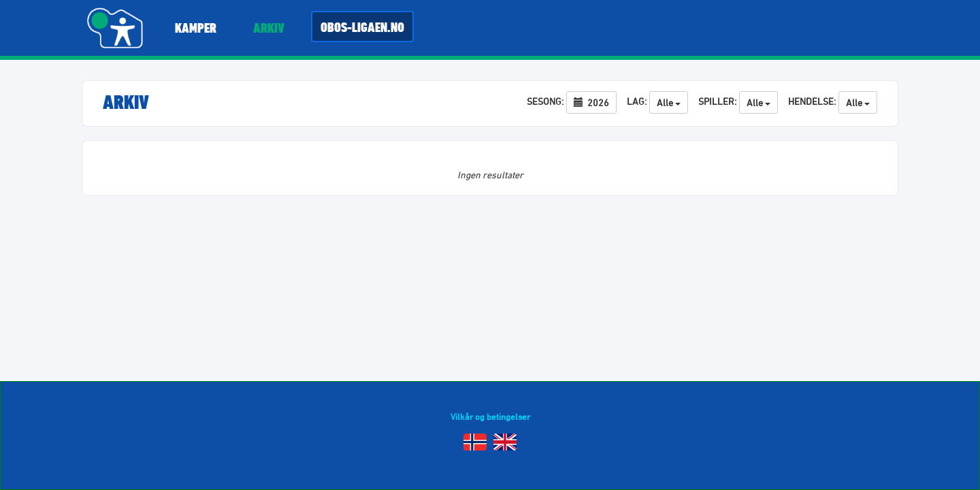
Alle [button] (669, 102)
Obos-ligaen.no (362, 27)
